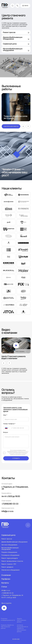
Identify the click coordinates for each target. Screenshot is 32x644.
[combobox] (6, 428)
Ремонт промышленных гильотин (12, 561)
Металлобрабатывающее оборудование (16, 49)
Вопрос (6, 432)
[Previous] (23, 126)
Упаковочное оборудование (10, 570)
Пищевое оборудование (9, 552)
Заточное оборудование (9, 545)
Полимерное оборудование (10, 555)
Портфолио (6, 579)
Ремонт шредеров (7, 567)
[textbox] (5, 428)
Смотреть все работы (11, 126)
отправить (16, 458)
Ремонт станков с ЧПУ (9, 564)
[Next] (28, 126)
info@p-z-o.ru (7, 511)
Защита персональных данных (22, 620)
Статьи (4, 587)
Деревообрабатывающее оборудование (16, 38)
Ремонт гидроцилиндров (9, 558)
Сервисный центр (16, 44)
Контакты (5, 583)
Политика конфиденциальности (8, 619)
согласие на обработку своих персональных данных (16, 451)
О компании (6, 575)
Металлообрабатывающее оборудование (10, 548)
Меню (25, 6)
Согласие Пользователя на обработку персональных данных (22, 628)
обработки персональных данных (18, 455)
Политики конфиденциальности (20, 452)
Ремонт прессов (16, 32)
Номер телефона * (9, 424)
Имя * (5, 415)
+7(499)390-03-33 (10, 504)
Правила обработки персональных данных (7, 627)
